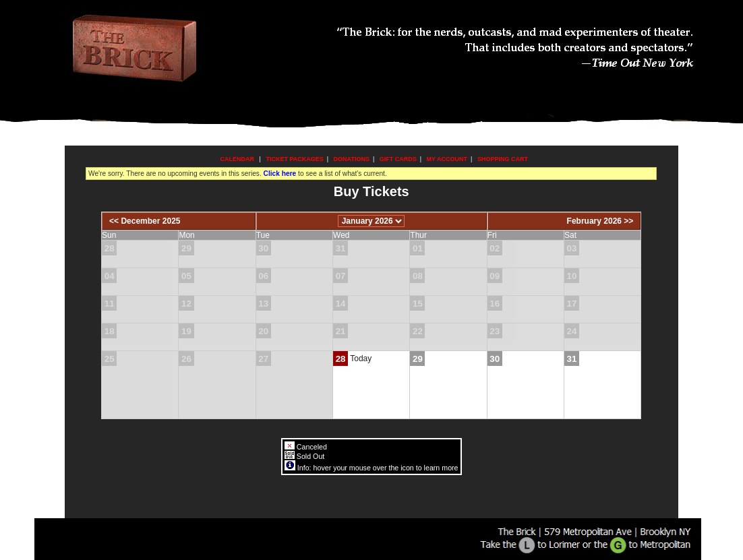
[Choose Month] (371, 221)
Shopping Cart (503, 159)
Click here (280, 174)
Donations (352, 159)
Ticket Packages (294, 159)
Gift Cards (398, 159)
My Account (446, 159)
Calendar (238, 159)
